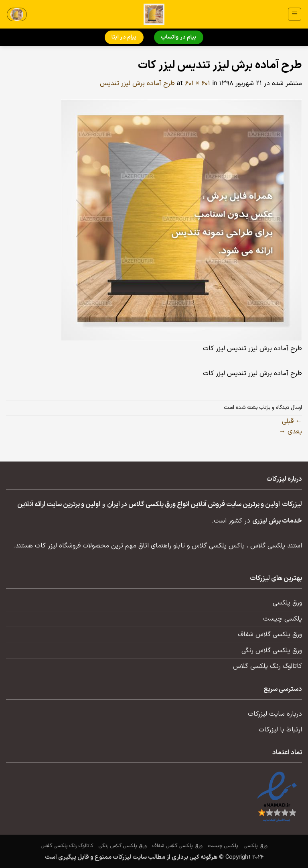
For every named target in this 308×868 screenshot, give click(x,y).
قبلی (292, 421)
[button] (295, 14)
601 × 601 (198, 84)
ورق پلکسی (287, 603)
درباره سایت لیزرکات (275, 714)
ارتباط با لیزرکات (280, 730)
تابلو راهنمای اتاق (162, 546)
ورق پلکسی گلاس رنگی (272, 651)
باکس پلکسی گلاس (218, 546)
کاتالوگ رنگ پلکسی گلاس (267, 666)
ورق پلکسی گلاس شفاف (270, 635)
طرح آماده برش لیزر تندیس (137, 84)
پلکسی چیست (283, 619)
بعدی (291, 432)
